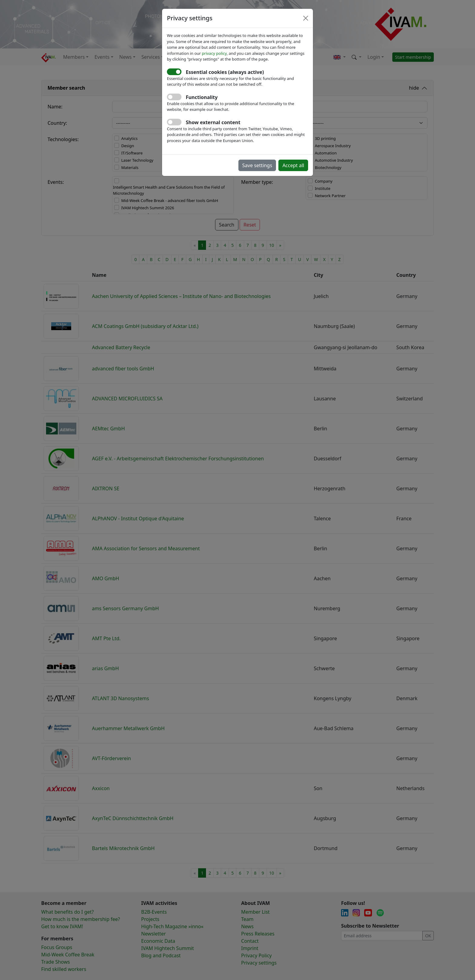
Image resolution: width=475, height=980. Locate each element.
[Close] (306, 18)
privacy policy (214, 53)
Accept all (293, 165)
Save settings (257, 165)
